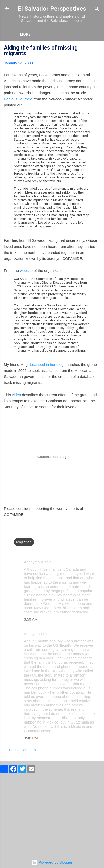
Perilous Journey (18, 99)
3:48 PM (31, 738)
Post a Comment (23, 750)
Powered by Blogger (52, 862)
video (17, 395)
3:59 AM (31, 619)
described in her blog (46, 365)
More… (27, 34)
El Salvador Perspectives (52, 9)
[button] (97, 48)
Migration (24, 542)
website (26, 271)
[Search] (97, 9)
